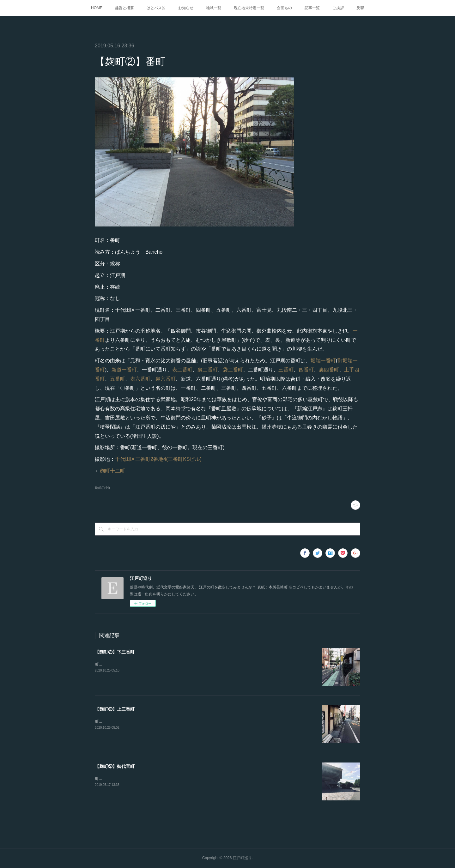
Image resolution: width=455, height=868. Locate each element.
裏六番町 (166, 379)
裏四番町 (329, 370)
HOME (97, 8)
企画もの (284, 8)
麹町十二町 (112, 471)
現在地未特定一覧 (249, 8)
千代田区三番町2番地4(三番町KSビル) (158, 459)
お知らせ (186, 8)
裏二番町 (208, 370)
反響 (360, 8)
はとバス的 (156, 8)
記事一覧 (312, 8)
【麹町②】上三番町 (115, 709)
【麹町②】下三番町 (115, 652)
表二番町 (182, 370)
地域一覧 (214, 8)
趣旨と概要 (124, 8)
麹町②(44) (102, 488)
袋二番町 (233, 370)
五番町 (118, 379)
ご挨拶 (338, 8)
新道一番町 (124, 370)
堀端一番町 (323, 361)
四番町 (306, 370)
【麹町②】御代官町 (115, 766)
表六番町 (140, 379)
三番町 (286, 370)
